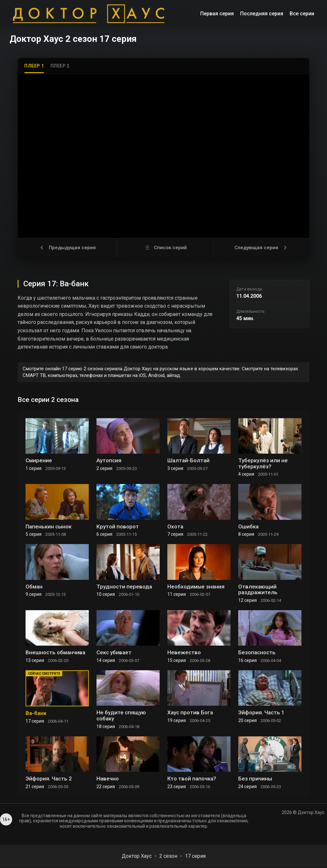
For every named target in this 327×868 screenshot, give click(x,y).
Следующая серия (261, 248)
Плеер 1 (34, 66)
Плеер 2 (60, 66)
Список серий (165, 248)
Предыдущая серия (67, 248)
